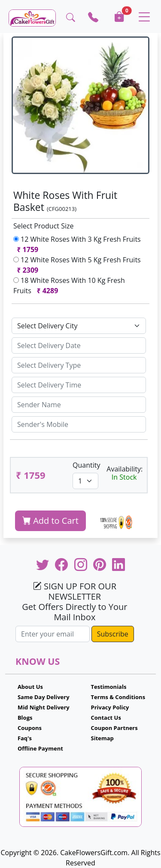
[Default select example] (79, 326)
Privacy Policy (110, 707)
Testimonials (109, 687)
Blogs (25, 718)
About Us (30, 687)
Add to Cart (50, 521)
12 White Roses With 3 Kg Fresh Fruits (77, 244)
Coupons (30, 728)
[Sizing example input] (79, 345)
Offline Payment (40, 748)
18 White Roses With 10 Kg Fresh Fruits (69, 285)
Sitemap (102, 738)
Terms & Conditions (118, 697)
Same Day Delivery (44, 697)
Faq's (25, 738)
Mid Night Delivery (44, 707)
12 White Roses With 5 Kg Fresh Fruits (77, 265)
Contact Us (106, 718)
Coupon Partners (114, 728)
